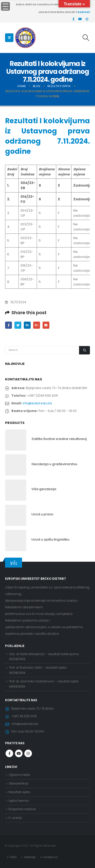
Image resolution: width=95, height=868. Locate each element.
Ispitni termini (19, 801)
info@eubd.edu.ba (37, 403)
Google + (37, 325)
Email (46, 325)
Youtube (19, 753)
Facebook (8, 325)
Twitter (18, 325)
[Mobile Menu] (9, 38)
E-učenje (15, 818)
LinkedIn (27, 325)
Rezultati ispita (19, 792)
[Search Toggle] (86, 38)
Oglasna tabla (19, 775)
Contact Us (50, 857)
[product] (16, 440)
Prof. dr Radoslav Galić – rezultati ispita (38, 668)
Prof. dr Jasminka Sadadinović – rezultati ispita (44, 681)
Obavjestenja (18, 783)
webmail (84, 12)
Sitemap (30, 857)
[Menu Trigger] (5, 6)
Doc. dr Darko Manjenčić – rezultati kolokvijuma (44, 654)
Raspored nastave (22, 809)
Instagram (28, 753)
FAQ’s (13, 857)
